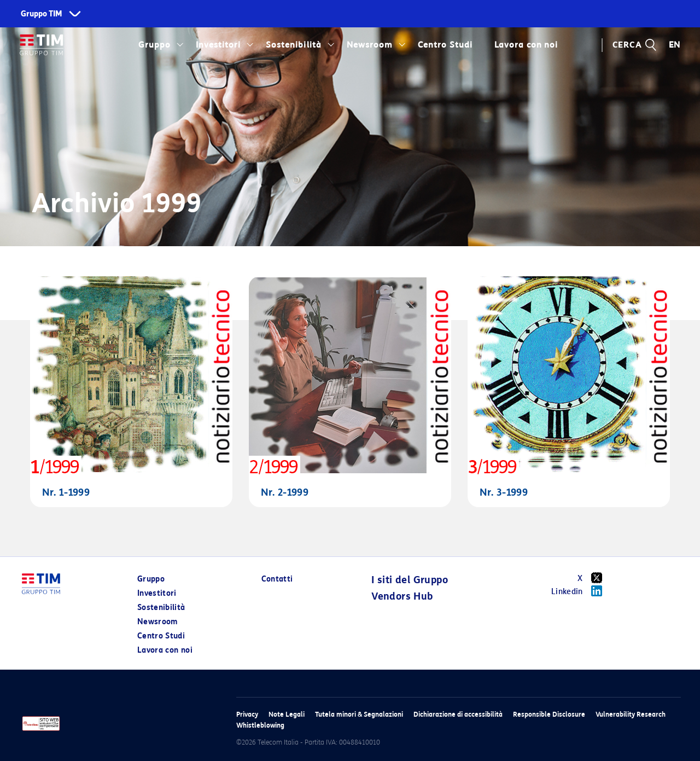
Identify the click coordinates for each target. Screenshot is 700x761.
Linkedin (581, 591)
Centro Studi (445, 45)
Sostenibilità (293, 45)
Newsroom (370, 45)
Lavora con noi (526, 45)
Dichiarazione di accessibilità (458, 714)
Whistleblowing (260, 725)
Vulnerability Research (631, 714)
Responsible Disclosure (549, 714)
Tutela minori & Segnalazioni (359, 714)
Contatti (277, 579)
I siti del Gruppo (410, 580)
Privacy (247, 714)
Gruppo (154, 45)
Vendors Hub (402, 596)
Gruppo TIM (42, 14)
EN (675, 45)
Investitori (218, 45)
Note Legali (287, 714)
